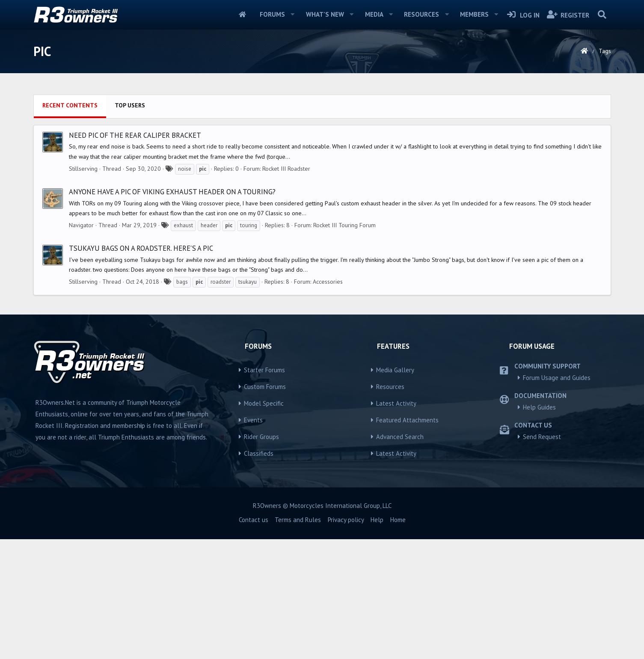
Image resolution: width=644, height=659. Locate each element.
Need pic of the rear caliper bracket (135, 255)
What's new (325, 14)
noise (185, 289)
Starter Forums (264, 490)
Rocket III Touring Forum (344, 345)
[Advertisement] (322, 150)
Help (377, 640)
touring (249, 345)
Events (253, 540)
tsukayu (248, 402)
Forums (272, 14)
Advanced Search (400, 557)
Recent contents (70, 225)
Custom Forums (265, 506)
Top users (130, 225)
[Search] (602, 15)
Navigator (81, 345)
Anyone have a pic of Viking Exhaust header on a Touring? (172, 312)
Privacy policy (346, 640)
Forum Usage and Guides (557, 497)
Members (474, 14)
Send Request (542, 557)
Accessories (328, 401)
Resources (421, 14)
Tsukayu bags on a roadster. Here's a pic (141, 368)
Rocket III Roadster (286, 288)
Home (242, 15)
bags (182, 402)
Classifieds (259, 573)
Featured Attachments (407, 540)
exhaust (183, 345)
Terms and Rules (298, 640)
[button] (293, 15)
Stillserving (83, 288)
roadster (221, 402)
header (209, 345)
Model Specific (264, 523)
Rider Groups (261, 557)
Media (374, 14)
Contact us (254, 640)
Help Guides (539, 527)
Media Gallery (395, 490)
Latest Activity (396, 523)
